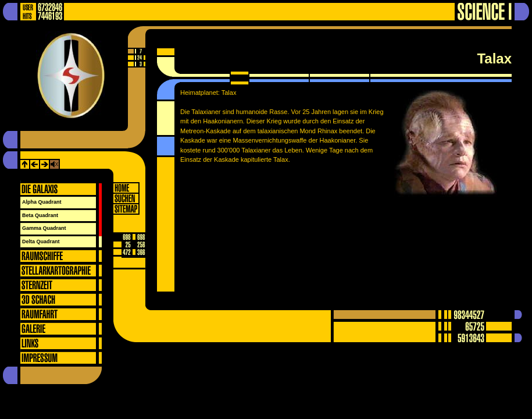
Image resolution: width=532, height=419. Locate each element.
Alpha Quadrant (42, 202)
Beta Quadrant (40, 215)
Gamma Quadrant (44, 228)
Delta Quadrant (41, 242)
